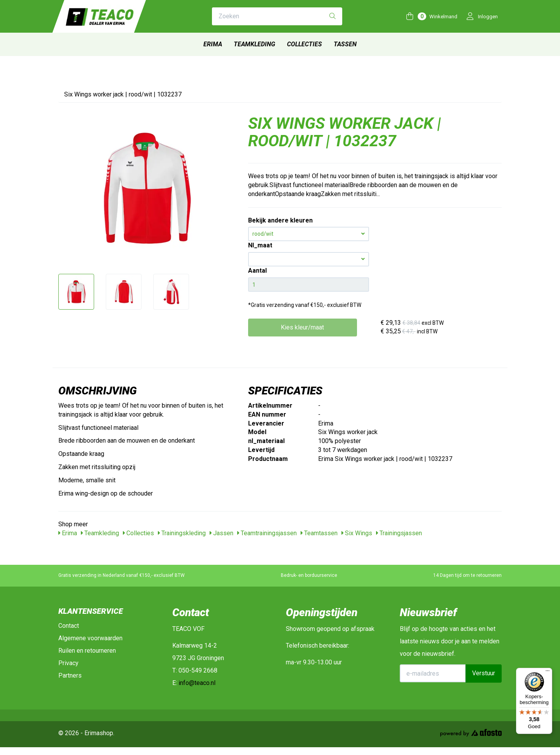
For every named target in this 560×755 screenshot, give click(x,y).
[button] (309, 259)
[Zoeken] (332, 17)
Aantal (257, 271)
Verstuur (484, 673)
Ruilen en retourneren (87, 651)
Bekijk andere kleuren (280, 220)
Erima (213, 44)
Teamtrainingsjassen (267, 533)
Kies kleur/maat (302, 327)
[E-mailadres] (433, 673)
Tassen (345, 44)
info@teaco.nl (197, 683)
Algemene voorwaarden (90, 638)
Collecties (304, 44)
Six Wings (357, 533)
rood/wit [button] (309, 234)
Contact (69, 626)
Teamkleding (255, 44)
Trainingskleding (182, 533)
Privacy (68, 663)
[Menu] (548, 673)
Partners (70, 675)
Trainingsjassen (399, 533)
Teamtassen (319, 533)
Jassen (221, 533)
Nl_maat (260, 245)
